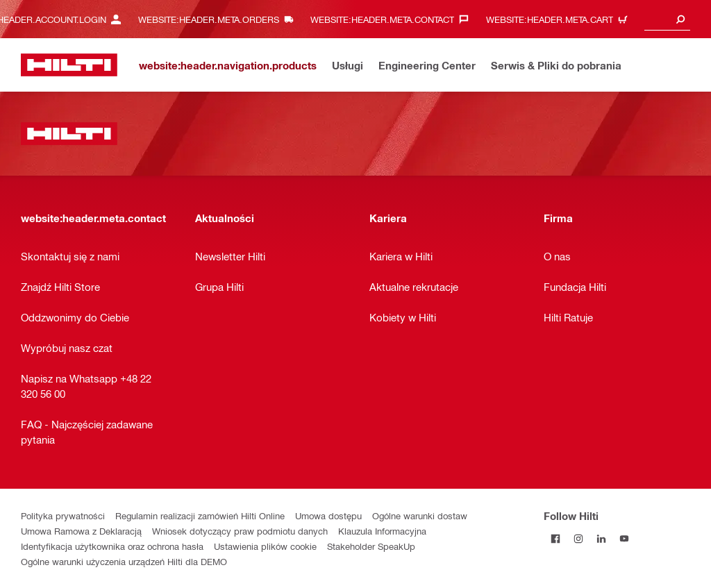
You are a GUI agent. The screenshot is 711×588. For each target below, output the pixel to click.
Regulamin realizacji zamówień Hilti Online (200, 515)
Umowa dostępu (328, 515)
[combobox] (667, 19)
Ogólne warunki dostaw (420, 515)
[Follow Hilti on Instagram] (578, 538)
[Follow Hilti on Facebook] (555, 538)
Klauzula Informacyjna (382, 531)
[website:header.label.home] (69, 65)
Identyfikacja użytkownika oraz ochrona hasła (112, 546)
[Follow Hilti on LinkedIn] (601, 538)
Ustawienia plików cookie (265, 546)
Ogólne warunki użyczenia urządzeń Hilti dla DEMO (124, 561)
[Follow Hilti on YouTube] (624, 538)
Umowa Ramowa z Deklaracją (81, 531)
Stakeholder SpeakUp (371, 546)
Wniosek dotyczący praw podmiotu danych (240, 531)
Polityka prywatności (63, 515)
